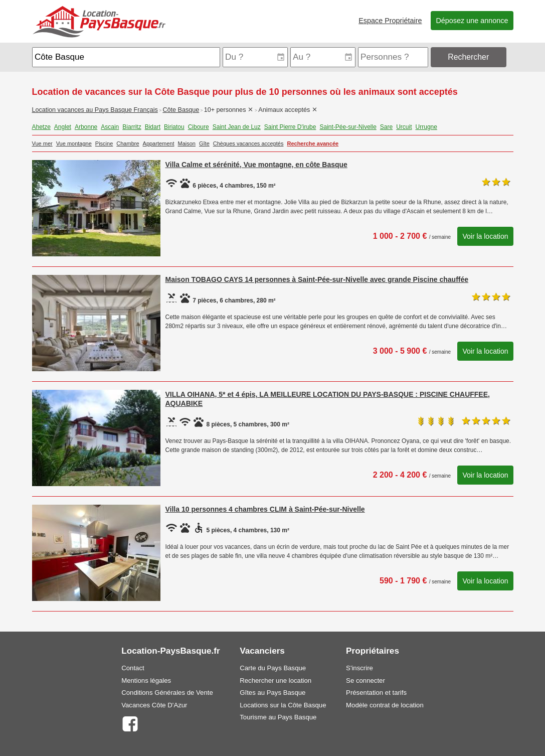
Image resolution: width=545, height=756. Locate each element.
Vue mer (42, 143)
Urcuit (404, 127)
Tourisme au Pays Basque (278, 717)
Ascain (110, 127)
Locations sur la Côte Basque (283, 705)
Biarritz (132, 127)
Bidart (153, 127)
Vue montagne (74, 143)
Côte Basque (181, 110)
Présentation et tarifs (376, 693)
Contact (133, 668)
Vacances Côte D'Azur (154, 705)
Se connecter (366, 681)
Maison (187, 143)
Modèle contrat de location (385, 705)
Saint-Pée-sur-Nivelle (348, 127)
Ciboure (199, 127)
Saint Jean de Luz (237, 127)
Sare (386, 127)
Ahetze (41, 127)
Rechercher (468, 57)
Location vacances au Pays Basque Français (95, 110)
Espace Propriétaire (390, 21)
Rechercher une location (276, 681)
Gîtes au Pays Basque (272, 693)
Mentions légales (146, 681)
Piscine (104, 143)
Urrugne (426, 127)
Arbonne (86, 127)
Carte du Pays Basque (273, 668)
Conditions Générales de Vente (167, 693)
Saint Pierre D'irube (290, 127)
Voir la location (485, 236)
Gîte (204, 143)
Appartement (159, 143)
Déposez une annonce (472, 21)
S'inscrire (359, 668)
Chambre (128, 143)
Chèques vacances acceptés (248, 143)
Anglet (63, 127)
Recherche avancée (313, 143)
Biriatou (174, 127)
